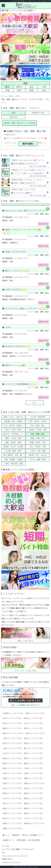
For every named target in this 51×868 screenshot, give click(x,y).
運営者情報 (21, 840)
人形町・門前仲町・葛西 (13, 464)
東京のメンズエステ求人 (34, 728)
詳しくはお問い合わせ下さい (26, 697)
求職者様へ (16, 835)
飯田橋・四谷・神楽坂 (13, 421)
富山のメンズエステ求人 (34, 748)
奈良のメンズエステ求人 (12, 783)
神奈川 (19, 87)
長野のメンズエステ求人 (34, 758)
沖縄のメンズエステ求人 (12, 828)
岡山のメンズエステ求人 (12, 788)
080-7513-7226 (21, 372)
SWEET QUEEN (15, 290)
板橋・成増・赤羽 (38, 438)
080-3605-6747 (21, 296)
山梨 (44, 90)
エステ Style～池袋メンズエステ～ (24, 308)
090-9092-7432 (21, 277)
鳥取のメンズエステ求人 (12, 793)
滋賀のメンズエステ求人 (34, 778)
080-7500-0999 (21, 353)
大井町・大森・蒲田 (38, 451)
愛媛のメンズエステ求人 (34, 803)
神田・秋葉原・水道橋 (13, 459)
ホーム (4, 96)
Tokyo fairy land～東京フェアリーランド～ (25, 211)
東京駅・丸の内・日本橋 (13, 447)
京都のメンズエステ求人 (34, 773)
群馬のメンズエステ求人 (34, 743)
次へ (35, 403)
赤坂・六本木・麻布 (13, 430)
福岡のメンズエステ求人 (34, 808)
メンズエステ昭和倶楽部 (19, 384)
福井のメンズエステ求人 (34, 753)
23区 (17, 96)
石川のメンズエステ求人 (12, 753)
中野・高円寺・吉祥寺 (38, 421)
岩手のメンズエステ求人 (12, 718)
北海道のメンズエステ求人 (13, 713)
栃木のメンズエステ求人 (12, 743)
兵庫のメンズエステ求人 (12, 778)
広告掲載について (36, 835)
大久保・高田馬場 (38, 417)
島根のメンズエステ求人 (34, 793)
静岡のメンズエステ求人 (34, 763)
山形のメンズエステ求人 (34, 723)
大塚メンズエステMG (14, 252)
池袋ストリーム (14, 365)
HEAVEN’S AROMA (16, 346)
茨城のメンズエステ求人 (34, 738)
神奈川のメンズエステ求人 (13, 733)
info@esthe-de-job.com (11, 862)
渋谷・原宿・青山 (38, 425)
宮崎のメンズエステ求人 (12, 823)
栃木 (19, 90)
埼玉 (32, 87)
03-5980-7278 (21, 258)
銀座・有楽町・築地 (13, 442)
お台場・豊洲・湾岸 (13, 451)
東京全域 (13, 117)
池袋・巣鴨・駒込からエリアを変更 (19, 123)
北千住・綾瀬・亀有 (38, 459)
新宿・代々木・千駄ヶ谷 (13, 417)
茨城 (7, 90)
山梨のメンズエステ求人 (12, 748)
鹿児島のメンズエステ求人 (34, 823)
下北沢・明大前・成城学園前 (14, 425)
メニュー (3, 5)
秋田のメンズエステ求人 (12, 723)
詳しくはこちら (26, 635)
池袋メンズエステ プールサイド (22, 231)
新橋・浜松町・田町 (38, 442)
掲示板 (25, 835)
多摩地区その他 (38, 113)
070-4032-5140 (21, 217)
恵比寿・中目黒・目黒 (38, 430)
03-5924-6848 (21, 334)
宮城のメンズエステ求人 (34, 718)
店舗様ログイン (9, 840)
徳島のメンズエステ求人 (34, 798)
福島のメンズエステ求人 (12, 728)
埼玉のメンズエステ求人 (35, 733)
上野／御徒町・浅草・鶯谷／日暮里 (14, 455)
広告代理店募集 (34, 840)
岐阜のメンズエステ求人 (12, 768)
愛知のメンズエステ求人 (12, 763)
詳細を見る (43, 224)
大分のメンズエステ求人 (34, 818)
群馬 (32, 90)
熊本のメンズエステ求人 (12, 818)
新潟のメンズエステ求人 (12, 758)
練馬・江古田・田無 (13, 438)
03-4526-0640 (21, 315)
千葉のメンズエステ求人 (12, 738)
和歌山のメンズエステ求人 (34, 783)
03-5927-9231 (21, 239)
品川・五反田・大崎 (38, 447)
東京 (11, 96)
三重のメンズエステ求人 (34, 768)
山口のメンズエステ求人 (12, 798)
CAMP (6, 327)
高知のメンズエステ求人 (12, 808)
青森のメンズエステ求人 (35, 713)
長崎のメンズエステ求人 (34, 813)
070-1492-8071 (21, 391)
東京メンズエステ (16, 271)
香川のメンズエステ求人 (12, 803)
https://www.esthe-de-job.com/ (15, 856)
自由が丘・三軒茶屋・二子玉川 (14, 434)
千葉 (44, 87)
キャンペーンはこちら (26, 665)
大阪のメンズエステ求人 (12, 773)
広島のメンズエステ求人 (34, 788)
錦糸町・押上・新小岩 (38, 455)
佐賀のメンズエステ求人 (12, 813)
